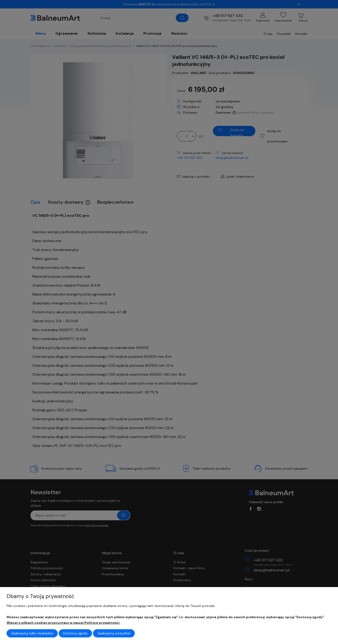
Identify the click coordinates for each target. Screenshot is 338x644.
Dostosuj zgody (75, 633)
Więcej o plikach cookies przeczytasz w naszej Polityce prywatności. (63, 623)
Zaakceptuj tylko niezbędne (32, 633)
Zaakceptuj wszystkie (114, 633)
